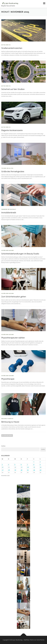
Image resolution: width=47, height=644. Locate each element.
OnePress (27, 640)
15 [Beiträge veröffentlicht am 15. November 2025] (34, 467)
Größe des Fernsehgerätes (13, 171)
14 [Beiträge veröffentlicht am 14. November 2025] (28, 467)
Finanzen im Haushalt (9, 209)
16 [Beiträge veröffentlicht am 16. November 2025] (40, 467)
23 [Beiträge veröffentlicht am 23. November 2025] (40, 470)
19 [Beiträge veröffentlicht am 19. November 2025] (15, 470)
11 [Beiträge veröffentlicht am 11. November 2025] (9, 467)
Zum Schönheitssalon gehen (14, 297)
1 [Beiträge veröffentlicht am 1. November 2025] (34, 462)
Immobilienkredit (9, 212)
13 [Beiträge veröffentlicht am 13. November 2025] (22, 467)
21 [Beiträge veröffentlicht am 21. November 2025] (28, 470)
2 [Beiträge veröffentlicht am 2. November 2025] (40, 462)
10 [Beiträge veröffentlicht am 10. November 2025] (3, 467)
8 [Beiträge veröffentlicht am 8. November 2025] (34, 464)
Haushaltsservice (7, 419)
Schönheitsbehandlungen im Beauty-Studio (20, 254)
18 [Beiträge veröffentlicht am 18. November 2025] (9, 470)
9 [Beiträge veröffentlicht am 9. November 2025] (40, 464)
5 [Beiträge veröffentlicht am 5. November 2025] (15, 464)
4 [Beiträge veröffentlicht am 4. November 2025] (9, 464)
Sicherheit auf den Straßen (13, 89)
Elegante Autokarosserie (12, 130)
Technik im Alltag (7, 168)
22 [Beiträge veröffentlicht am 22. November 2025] (34, 470)
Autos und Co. (6, 45)
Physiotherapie (8, 379)
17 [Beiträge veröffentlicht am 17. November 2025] (3, 470)
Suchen (3, 446)
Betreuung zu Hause (10, 422)
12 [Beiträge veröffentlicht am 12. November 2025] (15, 467)
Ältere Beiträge (7, 435)
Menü (44, 3)
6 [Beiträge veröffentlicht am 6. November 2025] (21, 464)
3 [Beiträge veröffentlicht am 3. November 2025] (2, 464)
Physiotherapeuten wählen (13, 338)
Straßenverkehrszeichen (12, 48)
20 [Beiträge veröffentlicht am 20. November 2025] (22, 470)
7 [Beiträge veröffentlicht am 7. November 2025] (27, 464)
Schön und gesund (7, 250)
